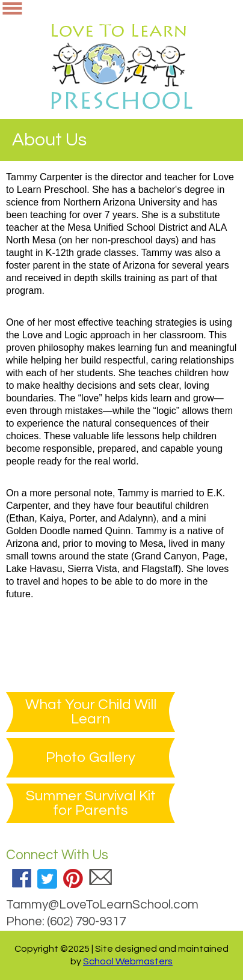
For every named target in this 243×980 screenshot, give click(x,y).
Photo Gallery (91, 758)
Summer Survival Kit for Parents (91, 803)
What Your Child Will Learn (91, 712)
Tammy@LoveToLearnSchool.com (102, 905)
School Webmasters (128, 961)
